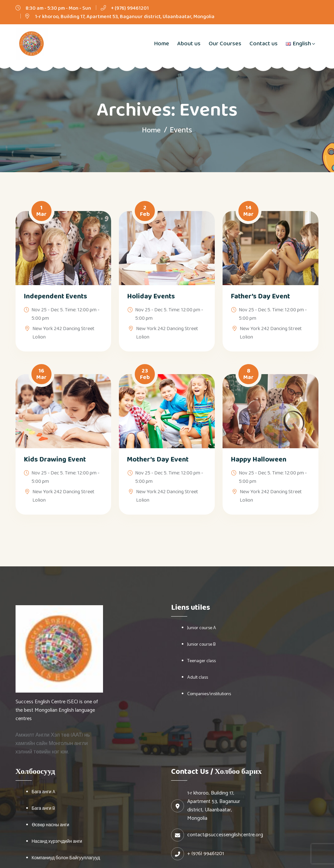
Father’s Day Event (260, 296)
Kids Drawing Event (55, 460)
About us (189, 44)
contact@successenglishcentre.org (225, 835)
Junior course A (202, 628)
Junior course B (201, 645)
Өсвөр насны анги (51, 825)
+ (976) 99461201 (130, 8)
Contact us (264, 44)
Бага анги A (44, 792)
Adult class (198, 678)
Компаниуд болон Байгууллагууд (66, 858)
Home (162, 44)
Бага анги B (43, 809)
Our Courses (225, 44)
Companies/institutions (209, 694)
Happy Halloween (259, 460)
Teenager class (202, 661)
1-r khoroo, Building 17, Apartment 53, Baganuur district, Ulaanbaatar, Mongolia (125, 17)
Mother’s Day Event (158, 460)
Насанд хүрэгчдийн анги (57, 842)
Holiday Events (151, 296)
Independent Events (55, 296)
